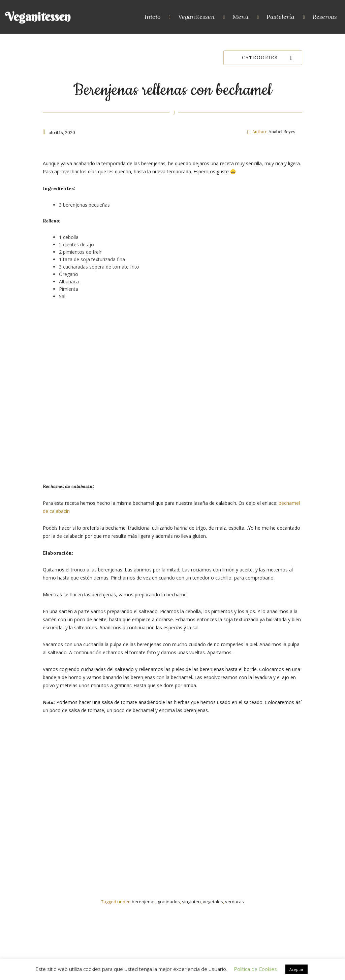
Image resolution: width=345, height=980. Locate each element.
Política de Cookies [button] (256, 969)
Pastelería (280, 17)
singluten (191, 902)
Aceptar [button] (296, 969)
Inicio (152, 17)
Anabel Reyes (282, 132)
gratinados (169, 902)
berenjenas (144, 902)
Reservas (325, 17)
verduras (234, 902)
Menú (241, 17)
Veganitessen (38, 17)
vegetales (213, 902)
